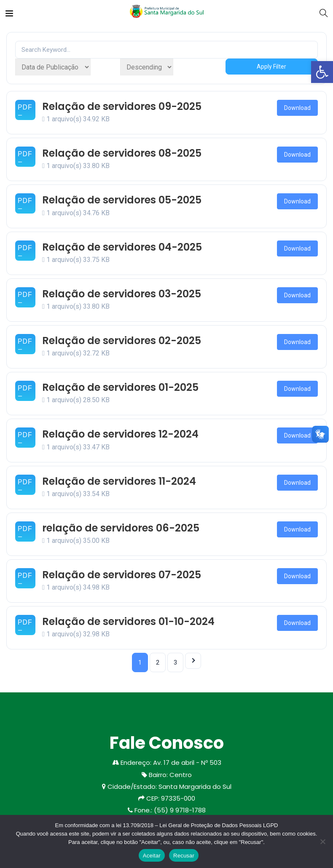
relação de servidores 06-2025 (121, 528)
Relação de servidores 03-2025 (122, 294)
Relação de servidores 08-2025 (122, 153)
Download (297, 108)
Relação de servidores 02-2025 (122, 341)
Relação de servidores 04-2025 (122, 247)
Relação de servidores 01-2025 (120, 387)
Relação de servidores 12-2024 (120, 434)
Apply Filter (271, 67)
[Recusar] (322, 841)
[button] (322, 72)
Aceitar (152, 856)
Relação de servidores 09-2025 (122, 106)
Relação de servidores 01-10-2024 (128, 621)
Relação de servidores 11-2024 (119, 481)
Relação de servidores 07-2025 (122, 575)
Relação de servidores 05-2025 (122, 200)
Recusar (184, 856)
